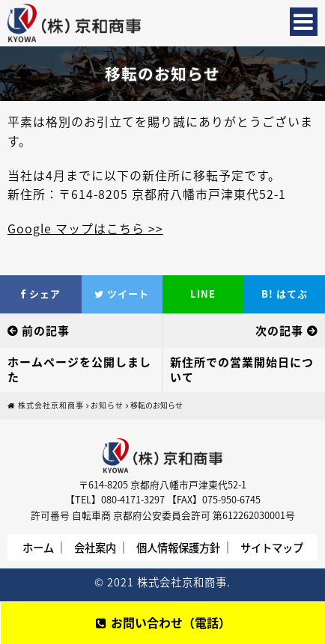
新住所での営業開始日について (242, 369)
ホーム (38, 548)
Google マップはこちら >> (85, 228)
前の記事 (46, 331)
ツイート (122, 294)
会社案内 (95, 548)
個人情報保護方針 (178, 548)
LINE (203, 294)
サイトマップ (272, 548)
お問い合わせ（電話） (163, 622)
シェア (40, 294)
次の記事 (279, 331)
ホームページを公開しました (79, 369)
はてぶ (285, 294)
